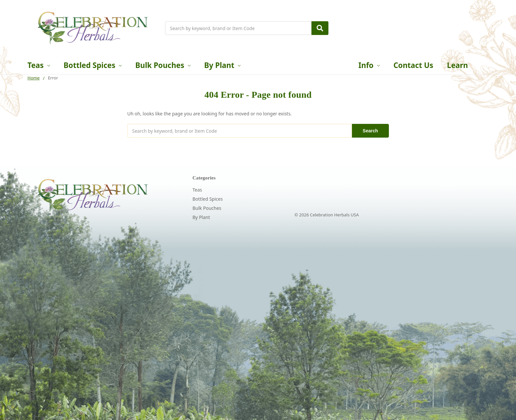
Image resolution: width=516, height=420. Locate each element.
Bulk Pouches (163, 65)
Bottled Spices (93, 65)
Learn (458, 65)
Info (369, 65)
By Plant (222, 65)
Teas (39, 65)
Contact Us (413, 65)
